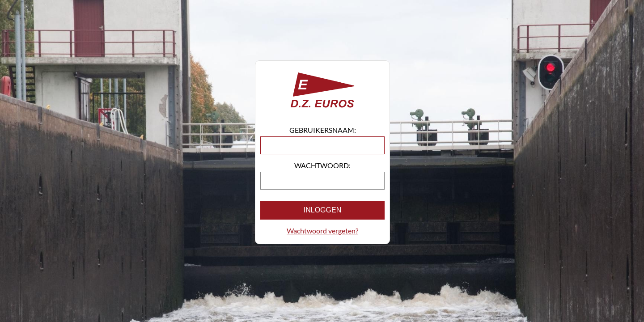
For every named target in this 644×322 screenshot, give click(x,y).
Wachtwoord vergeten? (322, 231)
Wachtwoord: (322, 165)
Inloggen (322, 210)
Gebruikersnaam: (323, 130)
